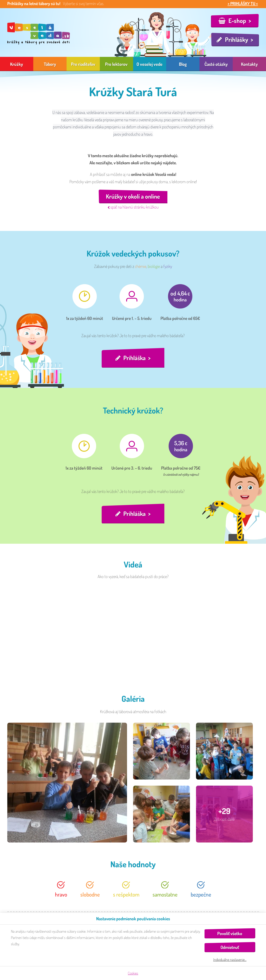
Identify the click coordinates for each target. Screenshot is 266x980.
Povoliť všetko (230, 933)
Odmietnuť (230, 947)
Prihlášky (237, 39)
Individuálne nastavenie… (230, 959)
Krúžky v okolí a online (133, 197)
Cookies (133, 973)
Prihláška (135, 358)
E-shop (237, 21)
